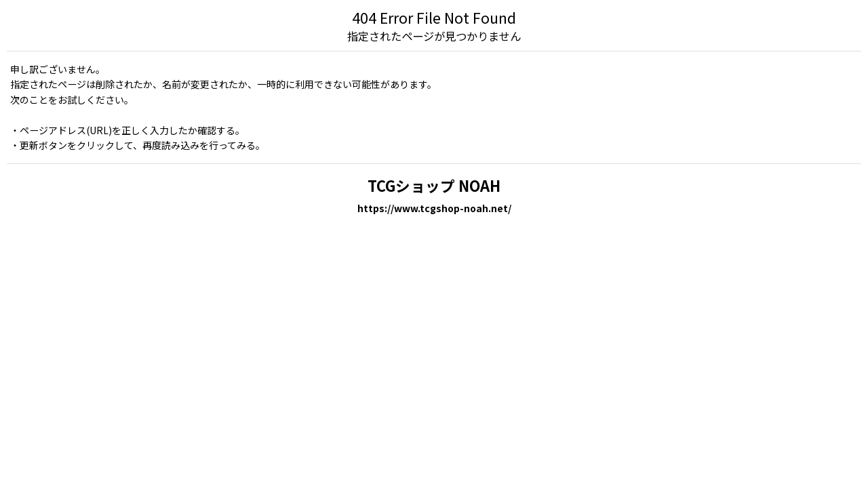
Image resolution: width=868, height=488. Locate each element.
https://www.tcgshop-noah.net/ (434, 208)
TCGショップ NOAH (434, 185)
